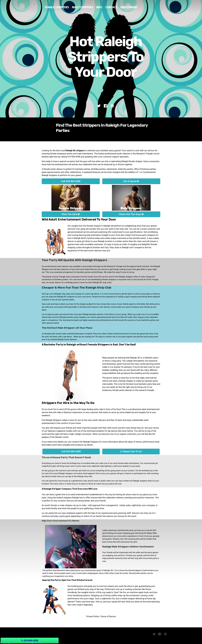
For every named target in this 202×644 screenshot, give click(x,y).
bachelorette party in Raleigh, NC (99, 570)
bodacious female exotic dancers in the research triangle (128, 390)
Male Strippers (83, 7)
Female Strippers (57, 7)
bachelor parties (83, 169)
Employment (129, 7)
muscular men (125, 280)
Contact (111, 7)
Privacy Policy (93, 616)
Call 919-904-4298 (71, 181)
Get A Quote (131, 181)
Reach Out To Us (131, 452)
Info (99, 7)
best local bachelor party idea (143, 384)
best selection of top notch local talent (73, 269)
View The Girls (71, 214)
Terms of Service (108, 616)
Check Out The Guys (131, 214)
